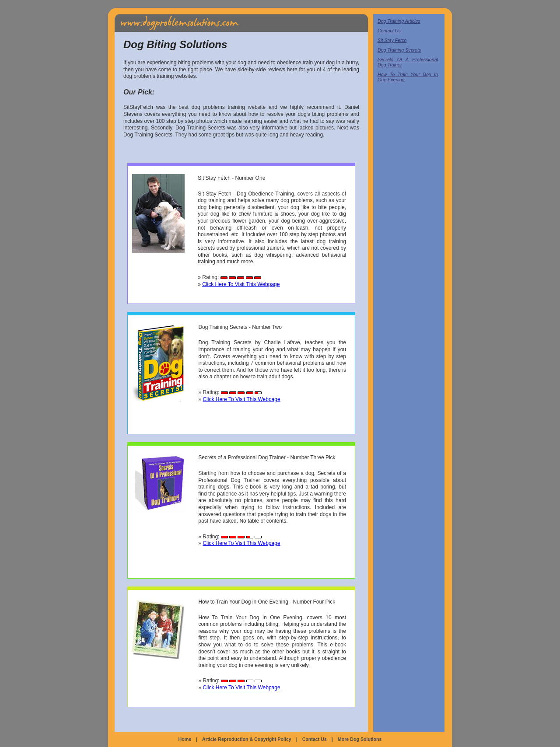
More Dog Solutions (360, 739)
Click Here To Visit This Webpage (241, 284)
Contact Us (389, 31)
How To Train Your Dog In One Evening (408, 77)
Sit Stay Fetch (392, 40)
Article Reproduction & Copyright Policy (247, 739)
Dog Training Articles (399, 21)
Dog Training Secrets (399, 50)
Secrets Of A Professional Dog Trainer (408, 62)
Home (185, 739)
